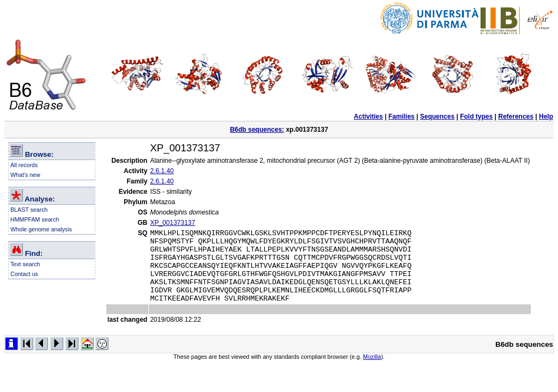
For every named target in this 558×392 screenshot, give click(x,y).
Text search (25, 264)
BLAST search (29, 210)
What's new (25, 175)
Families (402, 117)
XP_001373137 (172, 223)
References (516, 117)
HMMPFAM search (35, 219)
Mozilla (372, 371)
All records (24, 165)
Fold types (476, 117)
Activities (368, 117)
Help (546, 117)
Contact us (24, 274)
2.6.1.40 (162, 171)
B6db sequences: (257, 130)
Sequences (437, 117)
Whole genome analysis (41, 229)
